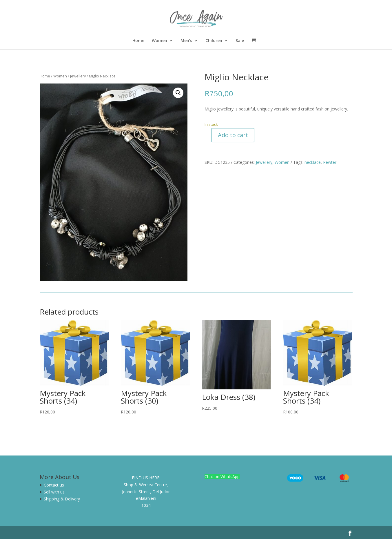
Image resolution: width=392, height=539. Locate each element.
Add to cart (233, 135)
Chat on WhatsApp (222, 477)
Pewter (330, 162)
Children (214, 41)
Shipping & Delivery (62, 499)
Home (138, 41)
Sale (240, 41)
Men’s (186, 41)
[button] (178, 93)
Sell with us (54, 492)
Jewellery (78, 76)
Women (159, 41)
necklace (313, 162)
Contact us (54, 485)
